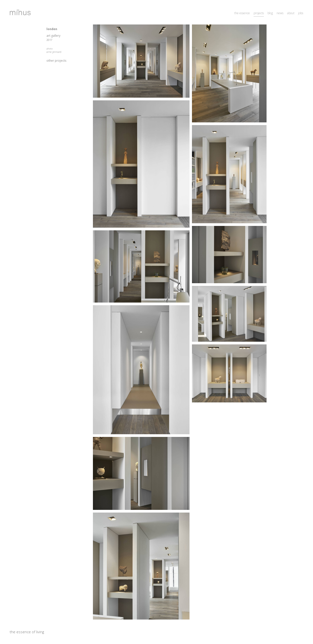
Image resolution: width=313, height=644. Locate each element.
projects (259, 13)
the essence (242, 13)
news (280, 13)
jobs (301, 13)
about (291, 13)
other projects (56, 61)
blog (270, 13)
